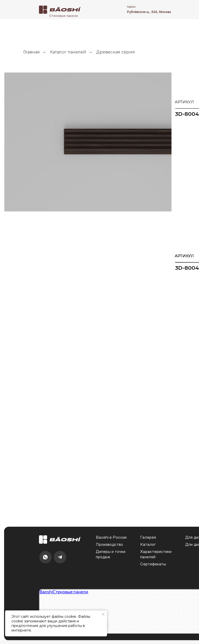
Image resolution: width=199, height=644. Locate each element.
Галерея (148, 538)
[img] (60, 10)
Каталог (148, 545)
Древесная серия (116, 52)
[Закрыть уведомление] (103, 614)
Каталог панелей (68, 52)
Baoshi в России (111, 538)
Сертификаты (153, 564)
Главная (31, 52)
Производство (109, 545)
